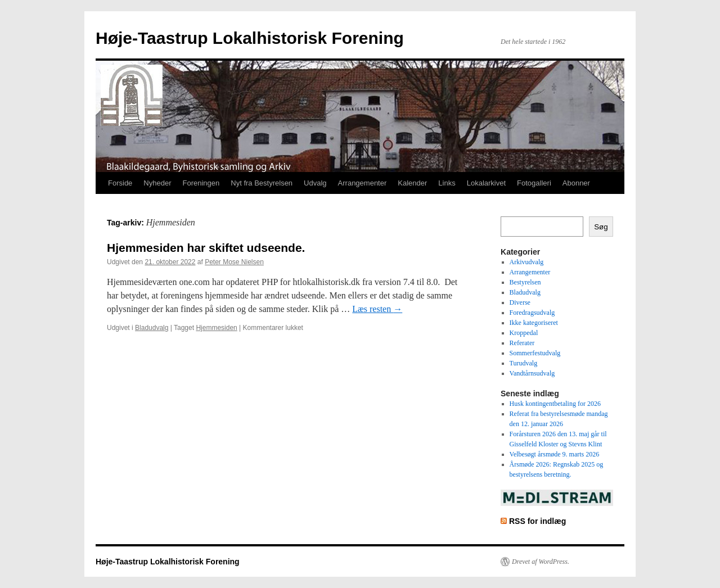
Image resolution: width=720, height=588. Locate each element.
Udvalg (315, 183)
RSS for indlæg (537, 521)
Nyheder (157, 183)
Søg (601, 227)
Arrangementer (363, 183)
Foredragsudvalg (532, 313)
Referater (522, 343)
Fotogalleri (534, 183)
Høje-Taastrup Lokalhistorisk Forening (250, 38)
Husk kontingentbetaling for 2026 (555, 404)
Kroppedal (524, 333)
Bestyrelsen (525, 282)
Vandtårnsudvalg (532, 373)
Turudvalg (524, 363)
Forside (120, 183)
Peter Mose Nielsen (234, 262)
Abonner (576, 183)
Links (447, 183)
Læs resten (377, 309)
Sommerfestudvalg (535, 353)
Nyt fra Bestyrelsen (262, 183)
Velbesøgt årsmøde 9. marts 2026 (555, 454)
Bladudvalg (152, 328)
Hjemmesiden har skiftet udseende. (206, 248)
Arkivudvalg (527, 262)
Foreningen (201, 183)
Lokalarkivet (486, 183)
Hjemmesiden (216, 328)
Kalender (412, 183)
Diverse (520, 302)
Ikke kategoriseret (534, 323)
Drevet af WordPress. (541, 562)
